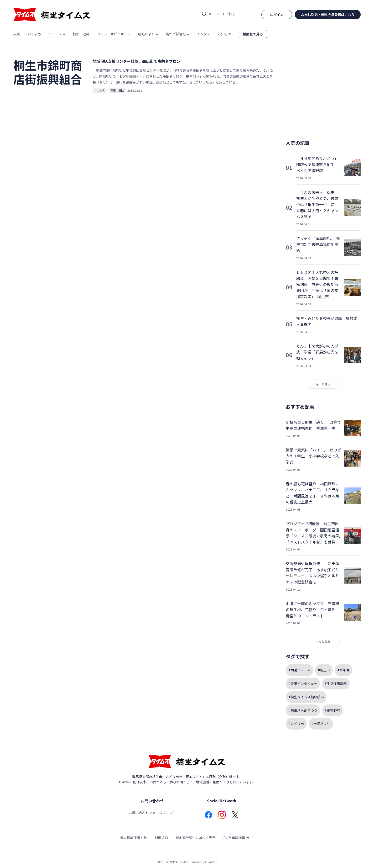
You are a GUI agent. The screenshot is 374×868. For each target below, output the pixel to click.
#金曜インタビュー (303, 683)
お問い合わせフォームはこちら (152, 813)
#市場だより (321, 724)
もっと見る (323, 384)
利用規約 (161, 838)
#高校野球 (332, 710)
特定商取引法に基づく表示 (196, 838)
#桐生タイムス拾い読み (306, 697)
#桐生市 (324, 670)
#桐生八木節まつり (303, 710)
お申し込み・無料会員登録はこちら (328, 15)
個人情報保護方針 (134, 838)
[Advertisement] (323, 95)
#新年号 (343, 670)
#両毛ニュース (299, 670)
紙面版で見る (253, 34)
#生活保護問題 (336, 683)
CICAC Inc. (211, 862)
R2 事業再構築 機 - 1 (239, 838)
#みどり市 (296, 724)
